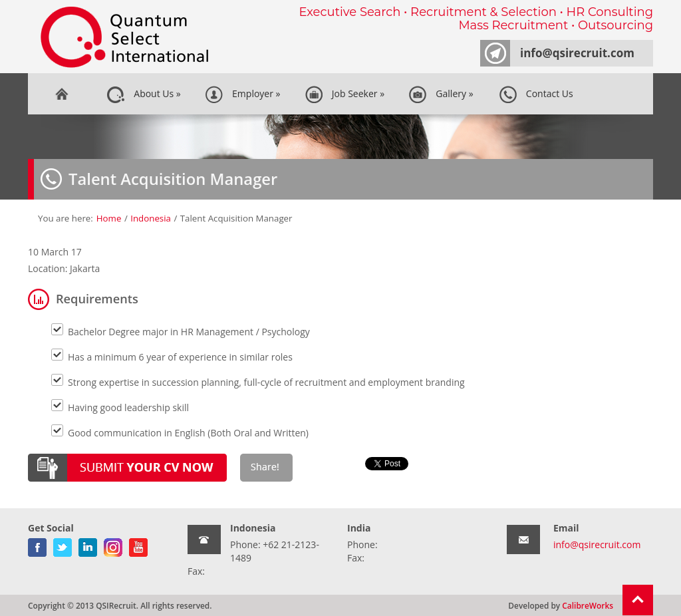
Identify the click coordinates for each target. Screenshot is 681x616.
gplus (113, 545)
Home (61, 94)
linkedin (88, 545)
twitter (63, 545)
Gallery (441, 94)
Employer (243, 94)
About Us (144, 94)
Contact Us (536, 94)
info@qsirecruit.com (577, 53)
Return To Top (638, 600)
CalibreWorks (588, 605)
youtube (138, 545)
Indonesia (151, 218)
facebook (37, 545)
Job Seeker (345, 94)
